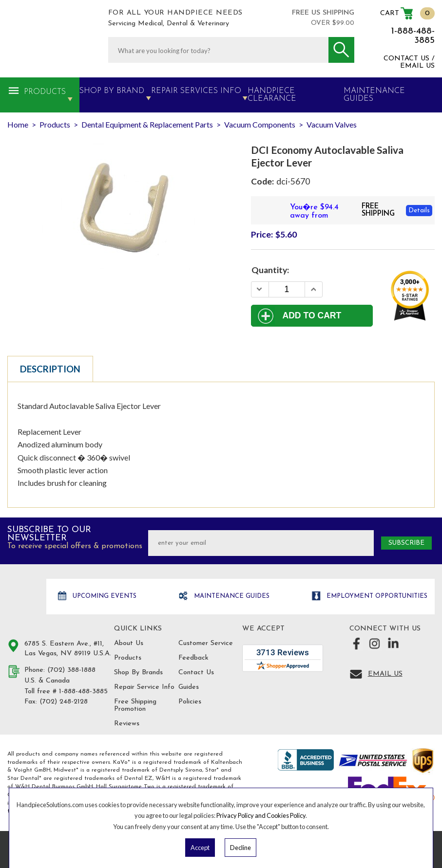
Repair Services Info (196, 91)
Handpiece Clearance (272, 95)
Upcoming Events (104, 596)
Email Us (385, 674)
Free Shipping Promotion (135, 705)
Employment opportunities (376, 596)
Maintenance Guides (231, 596)
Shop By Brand (112, 91)
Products (45, 92)
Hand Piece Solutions (26, 597)
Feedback (193, 658)
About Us (129, 643)
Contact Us (196, 673)
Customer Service (206, 643)
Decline (240, 848)
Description (50, 369)
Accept (200, 848)
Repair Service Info (144, 687)
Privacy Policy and (241, 815)
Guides (189, 687)
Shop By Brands (138, 673)
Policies (190, 702)
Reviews (127, 724)
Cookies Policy (286, 815)
